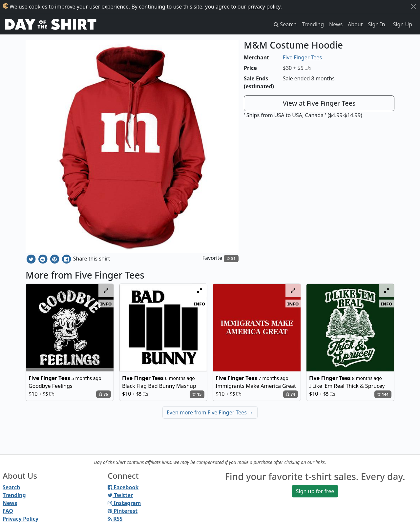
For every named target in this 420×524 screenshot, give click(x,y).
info (106, 304)
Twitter (120, 495)
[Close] (413, 7)
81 (231, 258)
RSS (115, 519)
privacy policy (264, 7)
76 (103, 394)
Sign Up (403, 24)
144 (383, 394)
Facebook (123, 487)
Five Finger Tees (302, 57)
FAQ (8, 511)
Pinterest (123, 511)
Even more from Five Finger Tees (210, 412)
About (355, 24)
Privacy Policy (21, 519)
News (336, 24)
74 (290, 394)
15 (197, 394)
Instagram (124, 503)
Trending (313, 24)
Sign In (377, 24)
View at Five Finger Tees (319, 103)
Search (11, 487)
